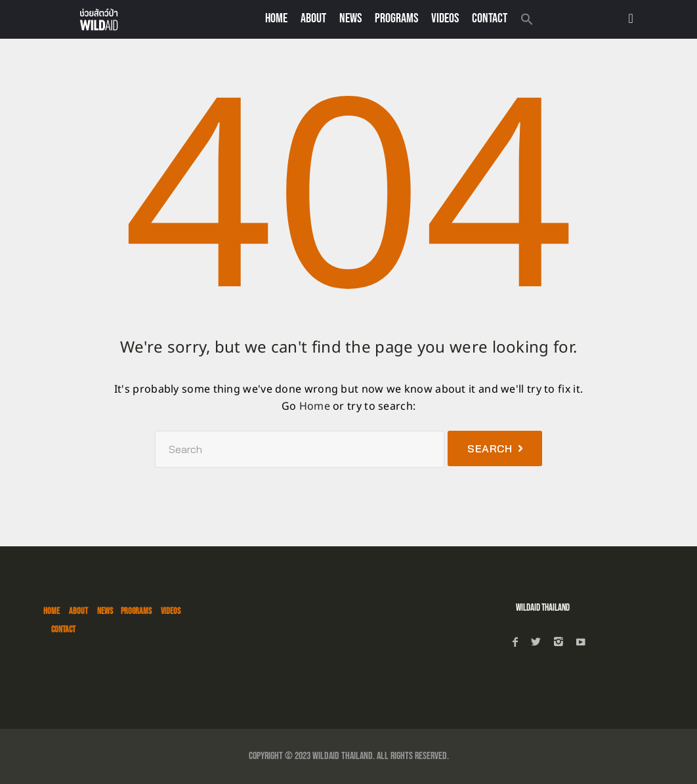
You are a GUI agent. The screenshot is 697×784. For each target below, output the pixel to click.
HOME (52, 611)
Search (490, 448)
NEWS (350, 19)
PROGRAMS (396, 19)
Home (276, 19)
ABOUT (78, 611)
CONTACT (490, 19)
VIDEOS (445, 19)
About (313, 19)
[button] (527, 20)
